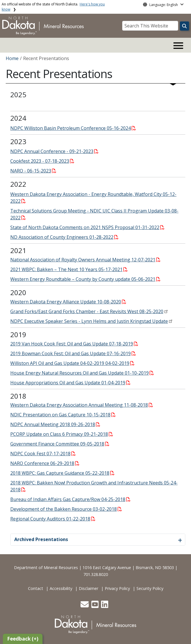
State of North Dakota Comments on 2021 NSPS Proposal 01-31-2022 (87, 227)
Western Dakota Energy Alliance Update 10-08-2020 (68, 302)
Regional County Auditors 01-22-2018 (53, 519)
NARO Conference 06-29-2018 (45, 463)
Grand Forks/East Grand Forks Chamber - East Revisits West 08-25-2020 (87, 311)
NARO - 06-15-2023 (33, 171)
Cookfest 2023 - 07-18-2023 (42, 161)
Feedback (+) (23, 639)
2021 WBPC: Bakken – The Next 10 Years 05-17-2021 (69, 269)
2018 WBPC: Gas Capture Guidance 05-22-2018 (62, 473)
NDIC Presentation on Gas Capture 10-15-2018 (63, 415)
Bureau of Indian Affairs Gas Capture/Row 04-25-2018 (70, 499)
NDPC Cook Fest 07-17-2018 (43, 454)
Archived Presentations (41, 539)
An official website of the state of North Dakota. (53, 7)
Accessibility (61, 588)
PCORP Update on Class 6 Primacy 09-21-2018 (62, 434)
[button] (85, 606)
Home (12, 58)
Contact (36, 588)
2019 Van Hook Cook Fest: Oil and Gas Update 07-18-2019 (74, 344)
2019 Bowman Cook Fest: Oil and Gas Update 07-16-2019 (73, 353)
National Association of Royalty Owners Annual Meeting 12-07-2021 (85, 260)
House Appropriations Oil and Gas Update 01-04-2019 (70, 383)
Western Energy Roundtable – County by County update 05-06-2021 (85, 279)
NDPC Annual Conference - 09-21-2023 (54, 151)
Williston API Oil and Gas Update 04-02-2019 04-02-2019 (72, 363)
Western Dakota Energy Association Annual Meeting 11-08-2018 (82, 405)
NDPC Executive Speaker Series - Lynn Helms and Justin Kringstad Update (89, 321)
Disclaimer (89, 588)
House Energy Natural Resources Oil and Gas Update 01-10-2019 (82, 373)
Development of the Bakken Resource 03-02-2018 (66, 509)
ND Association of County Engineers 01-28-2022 (64, 237)
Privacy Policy (117, 588)
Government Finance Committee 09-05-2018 (60, 444)
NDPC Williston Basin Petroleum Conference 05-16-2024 (73, 128)
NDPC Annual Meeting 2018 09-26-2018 (55, 424)
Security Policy (150, 588)
